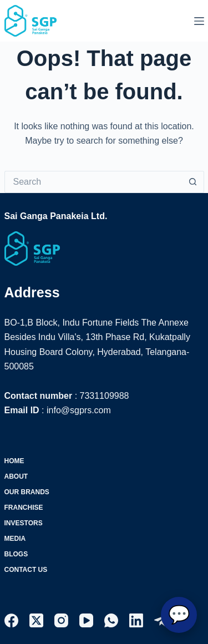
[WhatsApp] (111, 620)
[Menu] (199, 21)
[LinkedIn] (136, 620)
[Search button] (193, 182)
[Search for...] (93, 182)
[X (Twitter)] (36, 620)
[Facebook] (11, 620)
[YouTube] (86, 620)
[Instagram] (61, 620)
